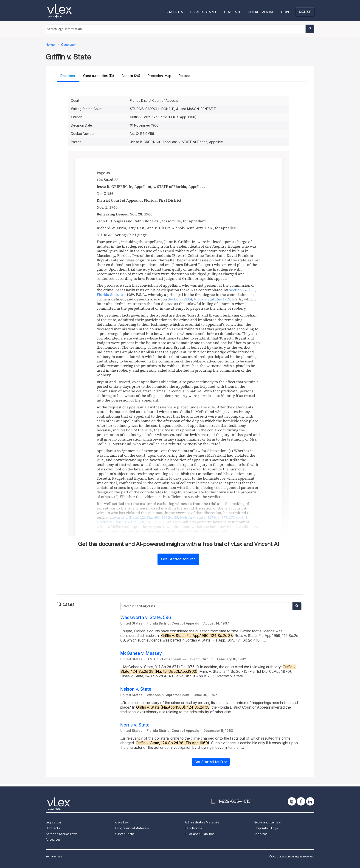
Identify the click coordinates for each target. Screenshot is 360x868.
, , (144, 517)
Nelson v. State (136, 689)
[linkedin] (310, 801)
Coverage (233, 12)
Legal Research (204, 12)
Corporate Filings (266, 828)
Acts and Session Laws (61, 834)
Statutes (261, 834)
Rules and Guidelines (200, 834)
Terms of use (54, 856)
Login (284, 12)
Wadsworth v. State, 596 (146, 618)
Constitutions (125, 834)
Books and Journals (267, 822)
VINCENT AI (175, 12)
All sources (53, 840)
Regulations (193, 828)
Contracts (53, 828)
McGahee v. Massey (141, 653)
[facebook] (301, 801)
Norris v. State (135, 725)
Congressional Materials (132, 828)
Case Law (122, 822)
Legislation (53, 822)
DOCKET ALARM (260, 12)
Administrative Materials (202, 822)
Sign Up (305, 12)
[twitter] (292, 801)
